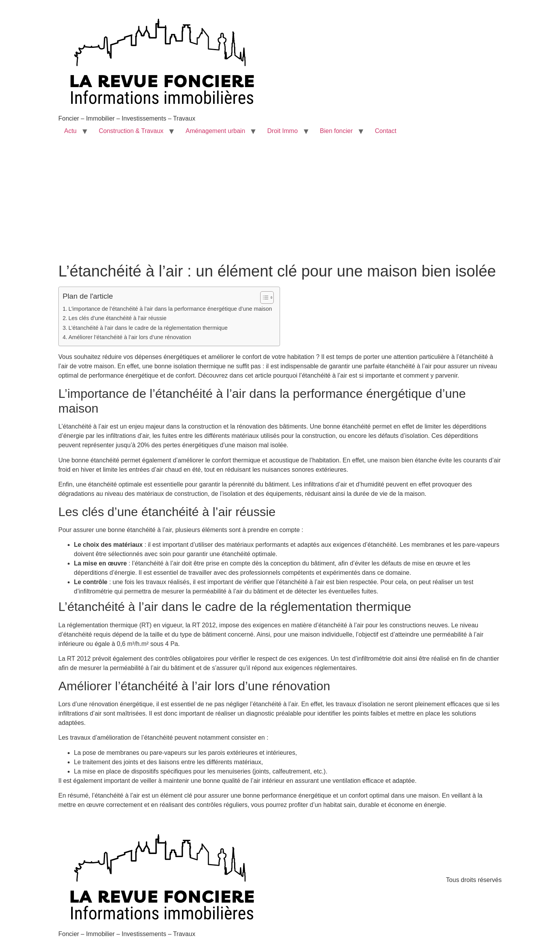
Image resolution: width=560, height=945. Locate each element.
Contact (386, 131)
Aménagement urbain (215, 131)
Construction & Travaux (131, 131)
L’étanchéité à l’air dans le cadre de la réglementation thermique (148, 328)
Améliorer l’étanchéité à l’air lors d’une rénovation (130, 337)
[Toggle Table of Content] (263, 297)
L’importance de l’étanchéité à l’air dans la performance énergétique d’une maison (170, 309)
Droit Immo (282, 131)
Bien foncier (337, 131)
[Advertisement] (280, 203)
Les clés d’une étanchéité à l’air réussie (117, 318)
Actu (70, 131)
